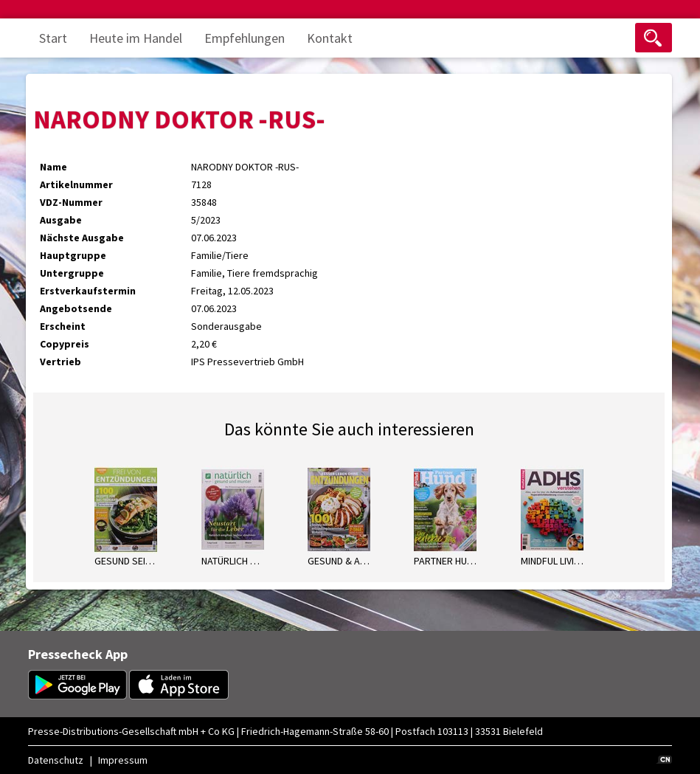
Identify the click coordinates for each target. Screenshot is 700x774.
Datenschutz (56, 760)
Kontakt (330, 38)
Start (53, 38)
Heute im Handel (136, 38)
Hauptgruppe (73, 255)
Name (53, 167)
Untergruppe (72, 273)
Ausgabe (61, 220)
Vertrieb (60, 362)
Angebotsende (76, 308)
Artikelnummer (76, 184)
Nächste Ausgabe (82, 238)
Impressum (123, 760)
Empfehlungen (245, 38)
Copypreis (65, 344)
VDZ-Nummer (71, 202)
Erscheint (63, 326)
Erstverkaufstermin (88, 291)
